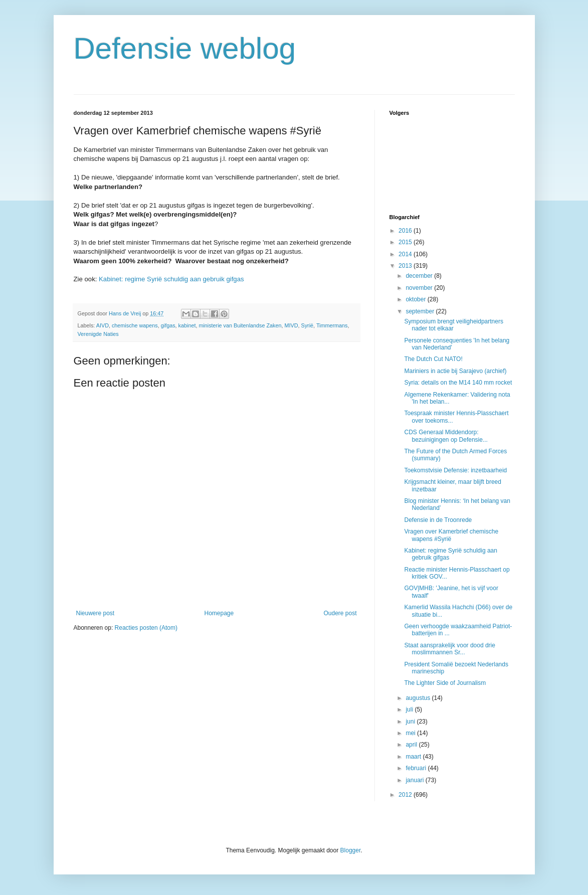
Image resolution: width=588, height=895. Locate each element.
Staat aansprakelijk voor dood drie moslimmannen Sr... (449, 649)
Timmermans (332, 325)
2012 (406, 795)
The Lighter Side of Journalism (445, 683)
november (420, 288)
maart (414, 757)
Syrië (307, 325)
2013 (406, 266)
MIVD (291, 325)
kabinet (187, 325)
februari (417, 768)
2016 (406, 231)
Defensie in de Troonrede (438, 520)
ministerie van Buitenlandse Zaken (240, 325)
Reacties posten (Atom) (146, 628)
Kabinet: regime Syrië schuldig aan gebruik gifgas (171, 279)
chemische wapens (135, 325)
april (412, 745)
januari (415, 780)
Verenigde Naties (98, 334)
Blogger (351, 850)
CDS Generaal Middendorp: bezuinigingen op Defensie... (446, 436)
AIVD (103, 325)
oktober (416, 299)
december (420, 276)
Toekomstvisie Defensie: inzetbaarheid (455, 470)
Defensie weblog (185, 48)
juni (411, 722)
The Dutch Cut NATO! (433, 359)
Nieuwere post (95, 613)
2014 (406, 254)
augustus (419, 698)
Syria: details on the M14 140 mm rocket (458, 383)
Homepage (219, 613)
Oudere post (340, 613)
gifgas (168, 325)
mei (411, 733)
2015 (406, 242)
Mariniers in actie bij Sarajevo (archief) (455, 371)
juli (410, 709)
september (421, 311)
